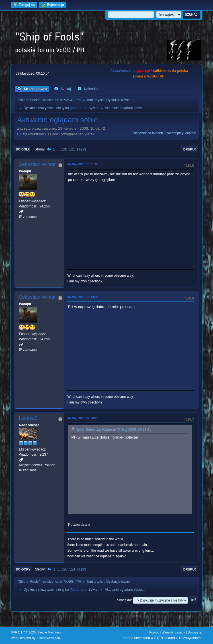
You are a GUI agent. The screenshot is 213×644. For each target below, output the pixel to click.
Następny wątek (181, 133)
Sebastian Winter (37, 164)
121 (72, 149)
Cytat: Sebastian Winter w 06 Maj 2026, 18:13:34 (113, 430)
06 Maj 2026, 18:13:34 (83, 297)
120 (64, 149)
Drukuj (190, 149)
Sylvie (93, 108)
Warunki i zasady (173, 632)
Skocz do (124, 600)
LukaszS (28, 418)
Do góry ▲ (195, 632)
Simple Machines (49, 632)
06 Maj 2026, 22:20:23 (83, 418)
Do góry (23, 569)
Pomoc (154, 632)
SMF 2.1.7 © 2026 (23, 632)
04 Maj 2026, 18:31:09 (83, 164)
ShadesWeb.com (49, 638)
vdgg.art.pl (141, 71)
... (59, 149)
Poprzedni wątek (148, 133)
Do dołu (23, 149)
